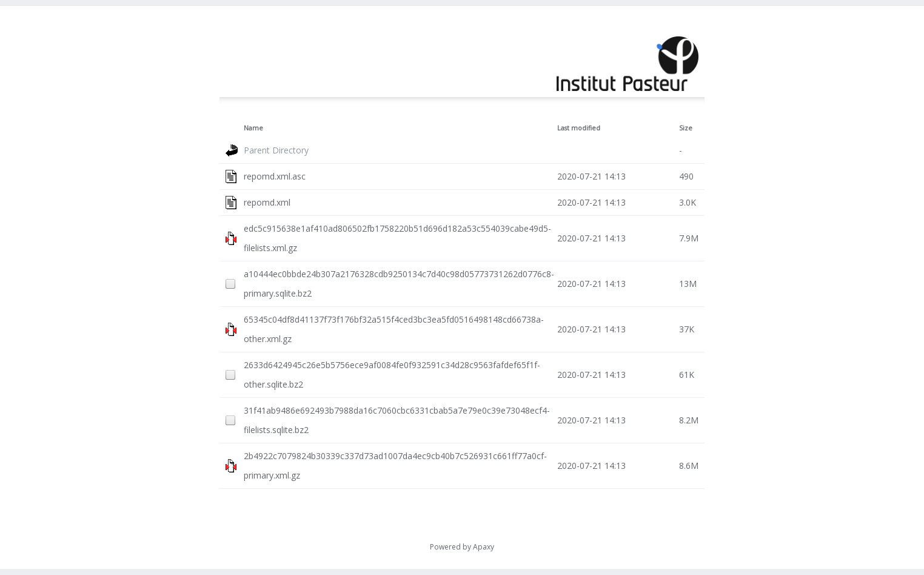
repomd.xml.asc (275, 176)
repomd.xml (267, 202)
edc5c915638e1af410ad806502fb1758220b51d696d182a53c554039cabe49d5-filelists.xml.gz (397, 238)
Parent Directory (276, 150)
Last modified (579, 128)
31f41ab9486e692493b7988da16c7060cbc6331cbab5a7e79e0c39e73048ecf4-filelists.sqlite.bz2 (397, 420)
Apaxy (484, 547)
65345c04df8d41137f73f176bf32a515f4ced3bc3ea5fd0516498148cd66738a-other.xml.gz (394, 329)
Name (253, 128)
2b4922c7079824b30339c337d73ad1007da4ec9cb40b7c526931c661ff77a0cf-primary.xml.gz (395, 466)
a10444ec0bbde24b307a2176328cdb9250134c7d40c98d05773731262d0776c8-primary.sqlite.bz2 (399, 284)
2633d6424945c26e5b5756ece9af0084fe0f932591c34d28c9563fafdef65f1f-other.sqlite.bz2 (392, 375)
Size (686, 128)
